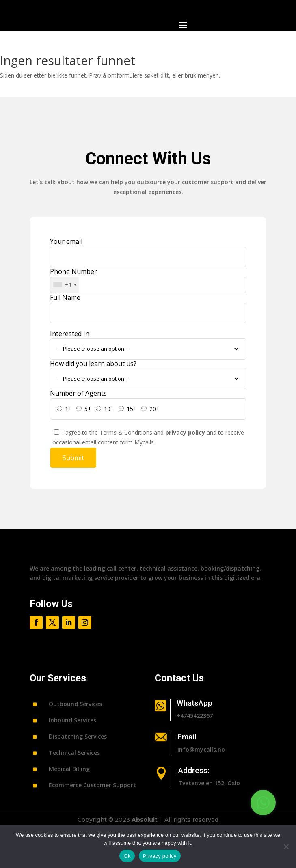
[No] (286, 846)
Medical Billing (69, 769)
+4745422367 (195, 716)
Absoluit (145, 820)
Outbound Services (75, 704)
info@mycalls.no (201, 749)
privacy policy (186, 432)
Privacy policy (160, 856)
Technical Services (74, 753)
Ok (127, 856)
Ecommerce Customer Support (92, 785)
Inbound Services (72, 720)
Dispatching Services (78, 736)
